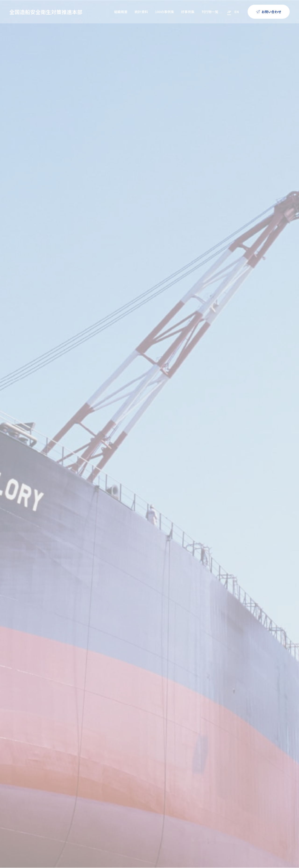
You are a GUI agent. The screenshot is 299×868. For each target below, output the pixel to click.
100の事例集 (165, 12)
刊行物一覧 (210, 12)
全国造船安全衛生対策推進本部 (46, 12)
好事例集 (188, 12)
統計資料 (141, 12)
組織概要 (121, 12)
